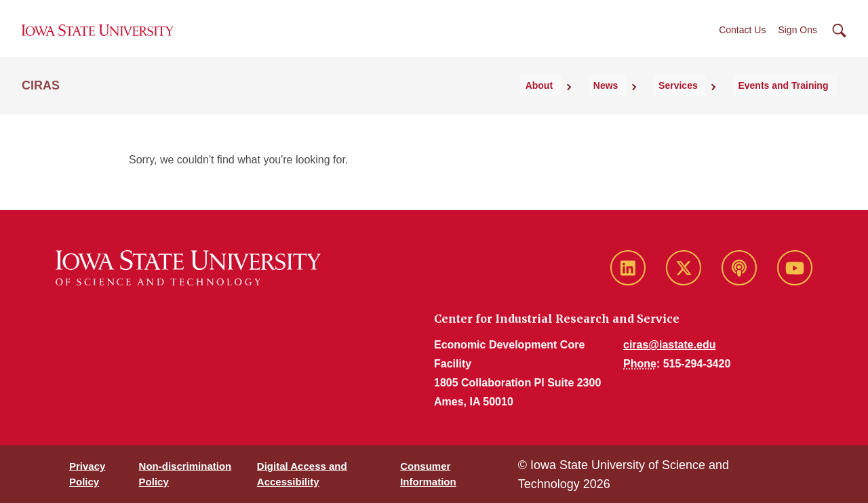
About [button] (587, 102)
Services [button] (700, 102)
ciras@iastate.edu (670, 345)
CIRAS (41, 102)
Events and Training (792, 102)
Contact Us (742, 40)
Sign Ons (797, 40)
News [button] (641, 102)
